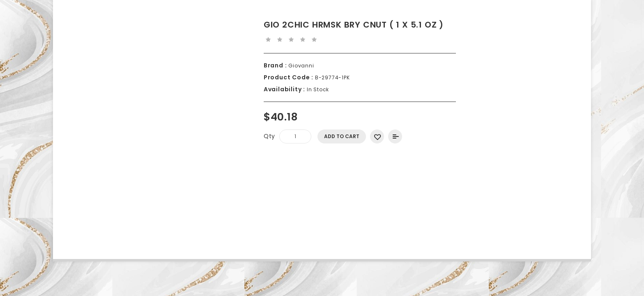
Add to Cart (342, 136)
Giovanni (300, 66)
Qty (269, 136)
